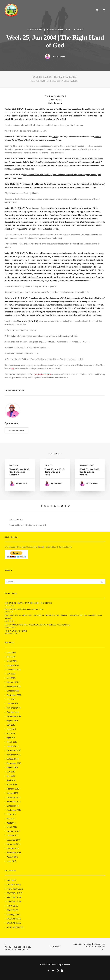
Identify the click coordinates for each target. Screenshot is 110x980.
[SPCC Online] (11, 10)
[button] (104, 10)
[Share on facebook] (41, 506)
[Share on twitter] (45, 506)
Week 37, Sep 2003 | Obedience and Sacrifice (20, 473)
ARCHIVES (53, 30)
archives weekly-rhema (15, 390)
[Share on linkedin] (55, 506)
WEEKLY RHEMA (64, 30)
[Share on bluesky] (62, 506)
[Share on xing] (65, 506)
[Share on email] (69, 506)
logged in (25, 525)
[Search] (96, 10)
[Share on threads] (48, 506)
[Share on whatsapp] (58, 506)
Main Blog (55, 947)
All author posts (17, 430)
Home (33, 81)
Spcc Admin (60, 56)
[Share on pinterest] (52, 506)
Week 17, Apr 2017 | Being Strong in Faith (55, 473)
